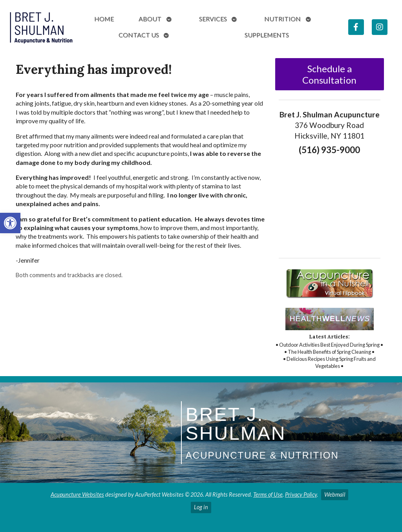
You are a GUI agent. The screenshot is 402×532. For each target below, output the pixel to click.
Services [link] (213, 19)
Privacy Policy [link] (301, 495)
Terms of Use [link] (268, 495)
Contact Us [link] (139, 35)
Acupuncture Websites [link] (77, 495)
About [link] (150, 19)
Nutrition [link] (282, 19)
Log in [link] (201, 507)
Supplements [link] (267, 35)
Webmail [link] (335, 495)
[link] (10, 223)
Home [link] (104, 19)
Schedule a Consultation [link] (329, 74)
